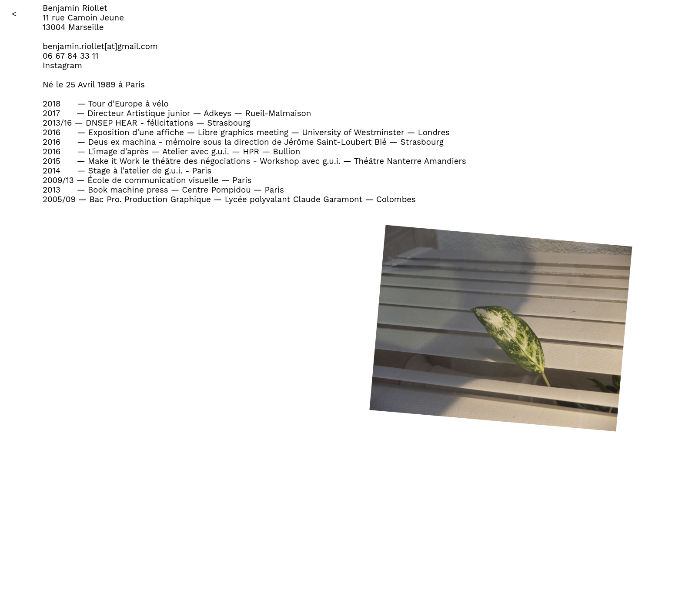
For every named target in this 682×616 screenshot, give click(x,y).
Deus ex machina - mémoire (144, 142)
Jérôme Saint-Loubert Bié (335, 142)
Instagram (62, 66)
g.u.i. (220, 152)
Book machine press (128, 190)
